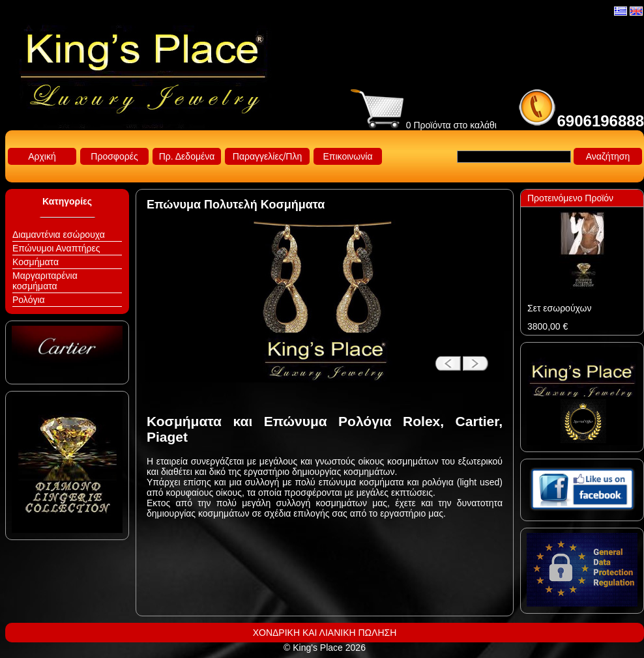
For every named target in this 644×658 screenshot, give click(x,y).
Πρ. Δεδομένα (187, 156)
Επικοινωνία (348, 156)
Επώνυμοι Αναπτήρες (56, 248)
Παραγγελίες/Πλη (267, 156)
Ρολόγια (29, 300)
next (479, 358)
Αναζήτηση (608, 156)
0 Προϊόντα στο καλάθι (424, 125)
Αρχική (42, 156)
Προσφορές (114, 156)
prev (444, 358)
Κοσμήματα (36, 262)
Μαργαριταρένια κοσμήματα (45, 281)
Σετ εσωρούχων (559, 308)
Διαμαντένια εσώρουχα (59, 235)
